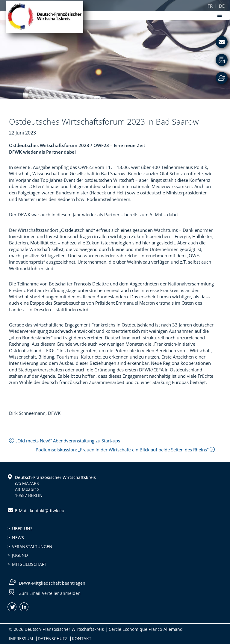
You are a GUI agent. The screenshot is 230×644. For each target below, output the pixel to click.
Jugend (20, 555)
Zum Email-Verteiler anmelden (50, 593)
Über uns (22, 529)
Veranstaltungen (32, 547)
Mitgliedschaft (29, 564)
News (18, 538)
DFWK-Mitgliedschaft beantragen (52, 583)
